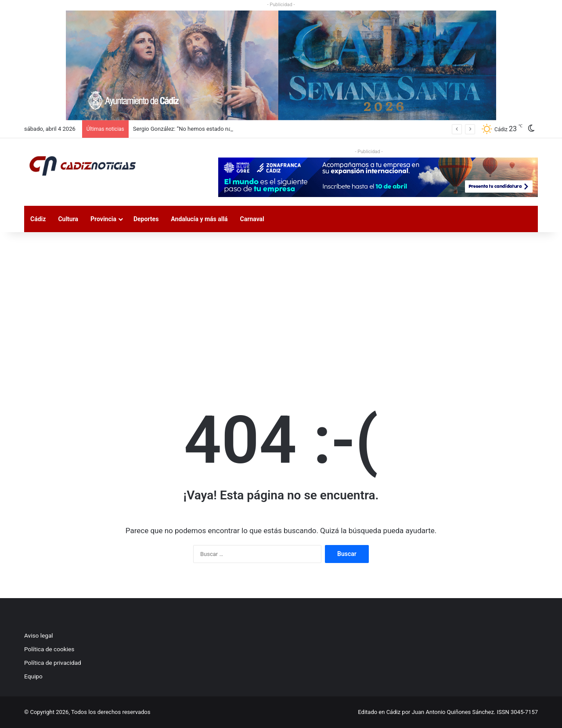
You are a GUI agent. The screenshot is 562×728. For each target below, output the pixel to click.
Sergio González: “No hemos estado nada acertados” (200, 129)
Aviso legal (39, 635)
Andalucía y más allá (199, 219)
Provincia (103, 219)
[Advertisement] (281, 307)
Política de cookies (49, 649)
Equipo (33, 676)
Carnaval (252, 219)
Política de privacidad (53, 663)
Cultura (68, 219)
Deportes (146, 219)
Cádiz (38, 219)
